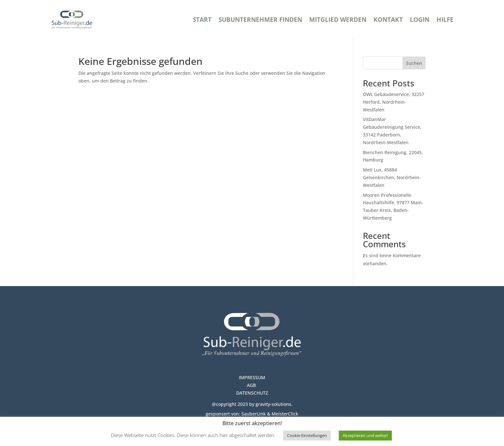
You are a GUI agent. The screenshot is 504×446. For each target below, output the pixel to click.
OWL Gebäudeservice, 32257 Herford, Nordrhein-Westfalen (394, 102)
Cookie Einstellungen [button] (307, 435)
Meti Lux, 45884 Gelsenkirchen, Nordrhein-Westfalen (392, 177)
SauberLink (254, 414)
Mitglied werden (338, 20)
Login (420, 20)
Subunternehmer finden (260, 20)
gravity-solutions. (273, 404)
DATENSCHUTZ (252, 393)
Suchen (414, 63)
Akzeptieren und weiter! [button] (365, 435)
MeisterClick (285, 414)
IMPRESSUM (252, 377)
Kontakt (388, 20)
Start (202, 20)
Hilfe (445, 20)
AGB (252, 385)
